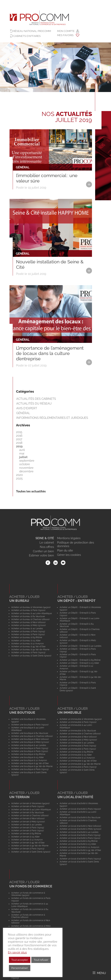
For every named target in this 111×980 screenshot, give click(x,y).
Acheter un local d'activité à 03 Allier (78, 844)
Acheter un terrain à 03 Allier (25, 837)
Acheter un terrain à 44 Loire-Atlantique (31, 809)
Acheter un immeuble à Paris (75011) (78, 749)
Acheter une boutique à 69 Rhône (28, 754)
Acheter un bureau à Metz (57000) (29, 625)
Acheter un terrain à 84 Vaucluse (28, 812)
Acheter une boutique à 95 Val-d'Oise (30, 763)
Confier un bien (43, 551)
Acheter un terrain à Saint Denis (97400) (31, 852)
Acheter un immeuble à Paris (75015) (78, 746)
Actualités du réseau (34, 404)
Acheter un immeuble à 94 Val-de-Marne (80, 764)
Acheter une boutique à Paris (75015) (30, 748)
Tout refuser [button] (41, 960)
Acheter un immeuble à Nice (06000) (78, 737)
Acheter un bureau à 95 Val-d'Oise (28, 646)
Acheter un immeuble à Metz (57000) (78, 740)
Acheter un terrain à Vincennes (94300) (30, 803)
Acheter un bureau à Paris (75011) (28, 634)
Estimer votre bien (41, 555)
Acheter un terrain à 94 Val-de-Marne (30, 846)
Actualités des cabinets (36, 399)
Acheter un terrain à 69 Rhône (26, 833)
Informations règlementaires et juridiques (52, 418)
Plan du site (65, 550)
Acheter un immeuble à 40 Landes (77, 743)
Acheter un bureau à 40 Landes (27, 628)
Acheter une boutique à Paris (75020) (30, 725)
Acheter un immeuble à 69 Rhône (76, 752)
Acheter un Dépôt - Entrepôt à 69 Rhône (80, 660)
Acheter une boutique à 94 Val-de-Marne (32, 766)
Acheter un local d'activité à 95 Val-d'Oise (80, 850)
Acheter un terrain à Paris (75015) (28, 828)
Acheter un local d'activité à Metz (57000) (80, 829)
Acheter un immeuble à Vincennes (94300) (81, 719)
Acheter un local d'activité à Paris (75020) (80, 809)
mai (22, 454)
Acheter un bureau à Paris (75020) (28, 610)
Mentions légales (69, 538)
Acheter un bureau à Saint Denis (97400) (31, 656)
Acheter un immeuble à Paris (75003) (78, 767)
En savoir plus (17, 952)
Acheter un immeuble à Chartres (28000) (80, 734)
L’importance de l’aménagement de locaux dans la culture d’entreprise (50, 353)
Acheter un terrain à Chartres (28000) (30, 815)
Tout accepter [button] (20, 960)
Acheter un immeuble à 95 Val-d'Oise (78, 761)
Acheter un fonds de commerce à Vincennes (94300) (28, 894)
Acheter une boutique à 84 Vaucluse (30, 733)
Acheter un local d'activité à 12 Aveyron (79, 847)
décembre (26, 471)
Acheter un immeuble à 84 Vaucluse (78, 731)
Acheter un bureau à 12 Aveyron (27, 643)
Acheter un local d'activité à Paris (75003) (80, 859)
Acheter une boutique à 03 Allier (28, 757)
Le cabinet (47, 543)
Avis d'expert (27, 408)
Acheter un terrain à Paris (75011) (28, 830)
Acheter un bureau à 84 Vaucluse (28, 616)
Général (23, 413)
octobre (25, 464)
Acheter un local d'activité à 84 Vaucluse (80, 817)
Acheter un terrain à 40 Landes (27, 825)
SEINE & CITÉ (45, 538)
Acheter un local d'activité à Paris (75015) (80, 835)
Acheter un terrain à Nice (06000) (28, 818)
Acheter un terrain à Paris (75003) (28, 849)
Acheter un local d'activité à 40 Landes (79, 832)
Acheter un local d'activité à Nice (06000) (80, 826)
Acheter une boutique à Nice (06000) (30, 739)
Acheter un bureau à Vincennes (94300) (31, 607)
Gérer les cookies (69, 555)
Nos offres (47, 547)
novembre (26, 468)
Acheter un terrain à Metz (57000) (28, 822)
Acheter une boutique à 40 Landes (29, 745)
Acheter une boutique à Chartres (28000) (32, 736)
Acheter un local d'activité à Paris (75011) (80, 838)
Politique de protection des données (76, 544)
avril (22, 450)
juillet (23, 457)
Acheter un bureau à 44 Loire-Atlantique (32, 613)
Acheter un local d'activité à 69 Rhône (79, 841)
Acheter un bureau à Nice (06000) (28, 622)
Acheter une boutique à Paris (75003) (30, 769)
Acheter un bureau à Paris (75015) (28, 631)
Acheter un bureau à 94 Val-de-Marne (30, 649)
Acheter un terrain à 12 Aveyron (27, 840)
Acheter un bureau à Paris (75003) (28, 652)
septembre (27, 461)
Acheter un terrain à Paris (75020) (28, 806)
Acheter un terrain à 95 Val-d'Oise (28, 843)
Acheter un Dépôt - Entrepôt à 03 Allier (79, 663)
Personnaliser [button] (20, 968)
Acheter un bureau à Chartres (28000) (30, 619)
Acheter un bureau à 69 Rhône (27, 637)
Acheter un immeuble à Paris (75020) (78, 722)
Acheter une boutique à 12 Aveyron (29, 760)
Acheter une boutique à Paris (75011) (30, 751)
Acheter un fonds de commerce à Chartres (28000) (28, 916)
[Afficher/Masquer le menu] (99, 973)
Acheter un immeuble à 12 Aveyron (77, 758)
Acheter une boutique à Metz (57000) (30, 742)
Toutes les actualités (31, 491)
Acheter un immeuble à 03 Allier (76, 755)
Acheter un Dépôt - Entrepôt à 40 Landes (80, 646)
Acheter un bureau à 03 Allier (26, 641)
